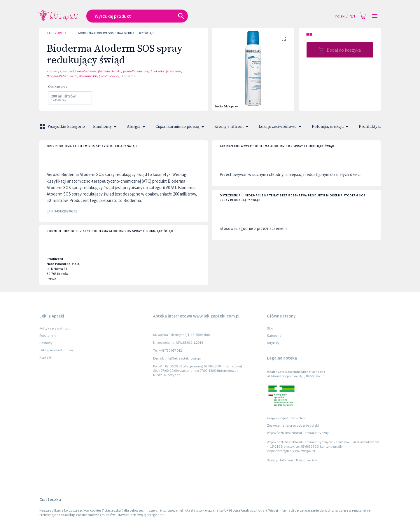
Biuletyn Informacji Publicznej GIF (292, 460)
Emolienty (106, 127)
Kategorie (274, 335)
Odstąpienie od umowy (57, 350)
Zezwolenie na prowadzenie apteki (293, 425)
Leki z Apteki (57, 33)
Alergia (137, 127)
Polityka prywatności (55, 328)
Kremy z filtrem (232, 127)
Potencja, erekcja (331, 127)
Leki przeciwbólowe (281, 127)
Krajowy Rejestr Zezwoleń (286, 418)
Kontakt (45, 357)
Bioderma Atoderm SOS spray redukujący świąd (116, 33)
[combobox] (168, 16)
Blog (270, 328)
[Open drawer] (375, 16)
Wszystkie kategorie (63, 127)
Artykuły (273, 343)
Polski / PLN (345, 16)
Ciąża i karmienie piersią (181, 127)
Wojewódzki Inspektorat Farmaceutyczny (298, 433)
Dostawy (46, 343)
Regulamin (48, 335)
